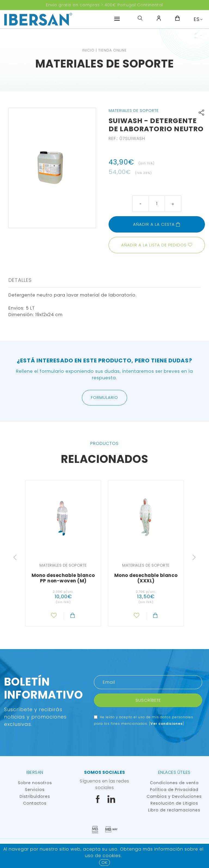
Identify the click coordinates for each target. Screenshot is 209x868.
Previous (15, 557)
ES (197, 19)
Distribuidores (35, 796)
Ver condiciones (167, 724)
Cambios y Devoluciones (174, 796)
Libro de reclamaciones (174, 810)
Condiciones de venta (174, 783)
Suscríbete (148, 700)
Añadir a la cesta (157, 224)
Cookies (112, 856)
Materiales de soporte (105, 64)
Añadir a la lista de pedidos (154, 245)
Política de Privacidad (174, 790)
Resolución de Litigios (174, 803)
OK (104, 862)
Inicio (88, 50)
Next (194, 557)
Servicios (35, 790)
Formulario (104, 397)
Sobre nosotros (35, 783)
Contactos (35, 803)
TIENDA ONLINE (113, 50)
